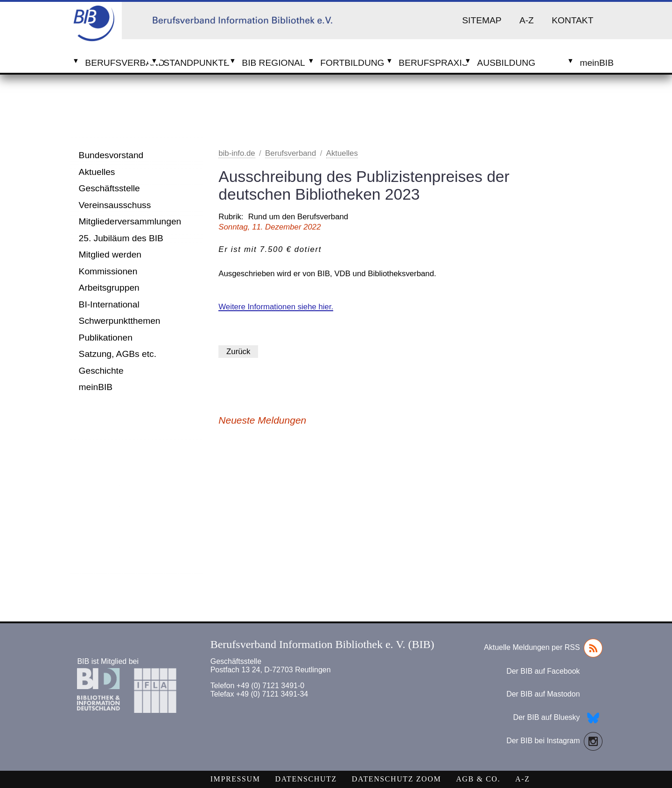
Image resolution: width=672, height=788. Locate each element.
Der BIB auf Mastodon (543, 694)
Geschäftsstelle (109, 188)
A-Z (527, 20)
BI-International (109, 304)
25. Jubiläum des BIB (121, 238)
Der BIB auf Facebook (543, 671)
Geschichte (101, 371)
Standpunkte (195, 63)
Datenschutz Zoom (396, 779)
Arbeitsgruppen (109, 288)
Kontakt (572, 20)
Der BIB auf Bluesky (557, 718)
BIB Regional (273, 63)
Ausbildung (506, 63)
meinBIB (96, 387)
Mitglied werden (110, 255)
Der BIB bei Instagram (554, 741)
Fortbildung (352, 63)
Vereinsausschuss (115, 205)
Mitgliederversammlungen (130, 221)
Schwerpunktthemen (120, 321)
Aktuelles (97, 172)
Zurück (238, 352)
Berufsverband (116, 63)
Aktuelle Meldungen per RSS (543, 648)
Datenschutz (306, 779)
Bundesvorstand (111, 155)
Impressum (235, 779)
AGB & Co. (478, 779)
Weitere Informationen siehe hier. (276, 307)
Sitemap (482, 20)
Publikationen (106, 338)
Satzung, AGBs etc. (118, 354)
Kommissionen (108, 271)
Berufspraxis (430, 63)
